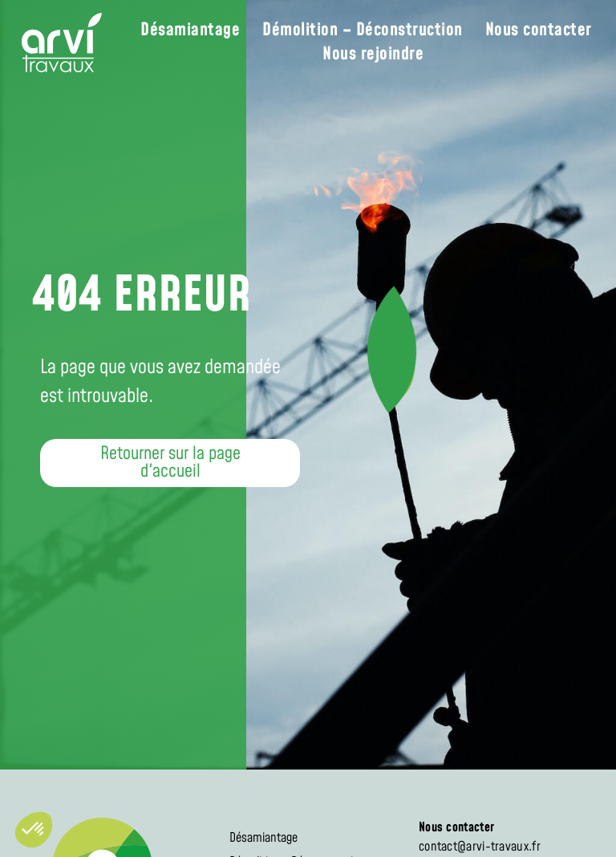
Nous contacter (539, 30)
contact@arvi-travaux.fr (480, 847)
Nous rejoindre (373, 55)
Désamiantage (190, 30)
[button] (170, 463)
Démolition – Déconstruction (363, 30)
